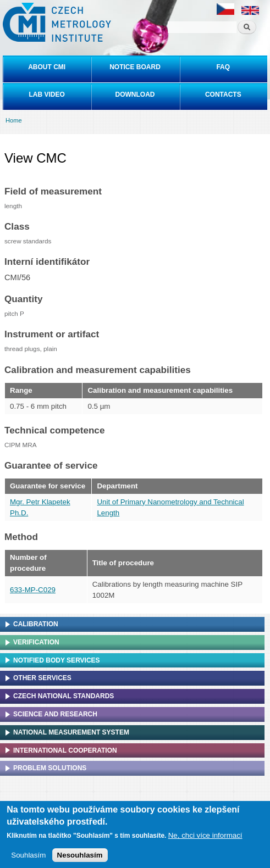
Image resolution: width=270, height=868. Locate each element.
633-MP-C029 (33, 590)
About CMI (47, 67)
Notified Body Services (57, 660)
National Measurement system (71, 732)
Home (14, 120)
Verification (36, 642)
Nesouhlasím (80, 858)
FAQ (223, 67)
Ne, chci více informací (205, 838)
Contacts (223, 94)
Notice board (135, 67)
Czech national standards (64, 696)
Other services (42, 678)
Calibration (36, 624)
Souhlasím (28, 858)
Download (135, 94)
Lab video (46, 94)
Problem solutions (50, 768)
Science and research (55, 714)
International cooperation (65, 750)
